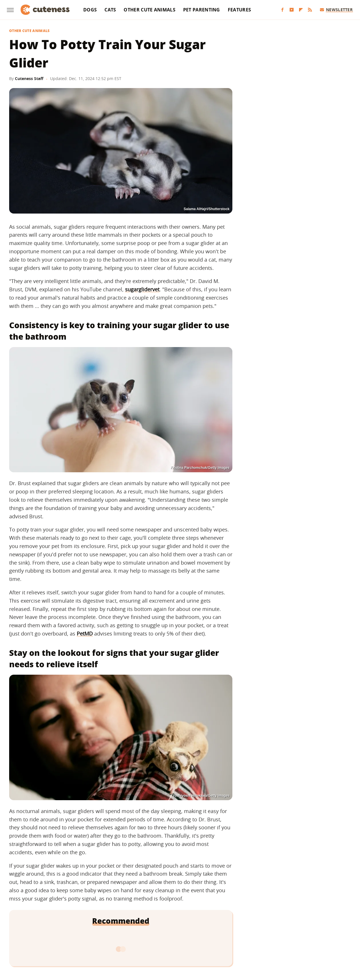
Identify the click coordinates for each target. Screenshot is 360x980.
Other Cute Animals (149, 10)
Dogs (90, 10)
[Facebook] (282, 10)
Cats (110, 10)
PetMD (85, 634)
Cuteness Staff (29, 78)
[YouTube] (292, 10)
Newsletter (336, 10)
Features (239, 10)
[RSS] (310, 10)
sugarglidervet (142, 289)
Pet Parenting (202, 10)
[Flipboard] (301, 10)
